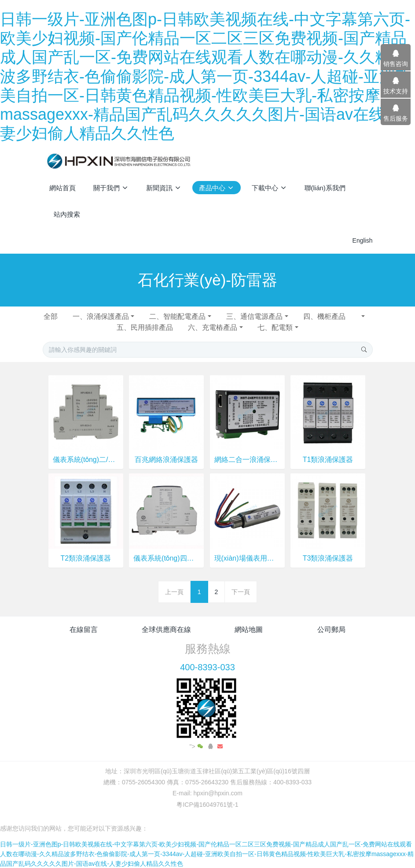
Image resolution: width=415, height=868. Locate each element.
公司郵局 (331, 630)
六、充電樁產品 (213, 327)
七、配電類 (275, 327)
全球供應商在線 (166, 630)
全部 (51, 316)
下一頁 (241, 592)
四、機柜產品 (331, 316)
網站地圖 (249, 630)
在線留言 (84, 630)
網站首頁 (62, 188)
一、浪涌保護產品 (101, 316)
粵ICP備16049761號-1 (207, 805)
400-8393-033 (207, 667)
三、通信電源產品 (254, 316)
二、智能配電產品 (177, 316)
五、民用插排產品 (145, 327)
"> (197, 746)
